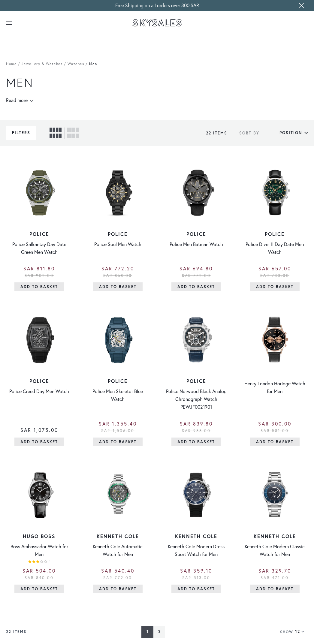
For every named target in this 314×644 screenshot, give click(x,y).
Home (11, 64)
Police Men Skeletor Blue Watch (118, 395)
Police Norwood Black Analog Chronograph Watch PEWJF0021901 (196, 399)
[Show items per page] (302, 632)
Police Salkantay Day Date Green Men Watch (39, 248)
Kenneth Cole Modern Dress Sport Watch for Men (196, 550)
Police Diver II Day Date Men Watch (275, 248)
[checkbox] (56, 133)
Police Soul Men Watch (118, 244)
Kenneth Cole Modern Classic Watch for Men (275, 550)
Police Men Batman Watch (196, 244)
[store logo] (157, 23)
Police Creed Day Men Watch (39, 391)
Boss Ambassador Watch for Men (39, 550)
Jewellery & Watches (42, 64)
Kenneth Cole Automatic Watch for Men (118, 550)
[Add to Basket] (39, 287)
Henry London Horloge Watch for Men (275, 387)
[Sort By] (285, 133)
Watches (76, 64)
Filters (21, 133)
